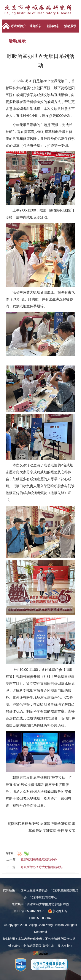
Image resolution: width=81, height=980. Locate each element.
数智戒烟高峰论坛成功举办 (39, 859)
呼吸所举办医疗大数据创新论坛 (42, 867)
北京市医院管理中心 (44, 897)
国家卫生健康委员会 (34, 890)
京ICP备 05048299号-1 (29, 911)
